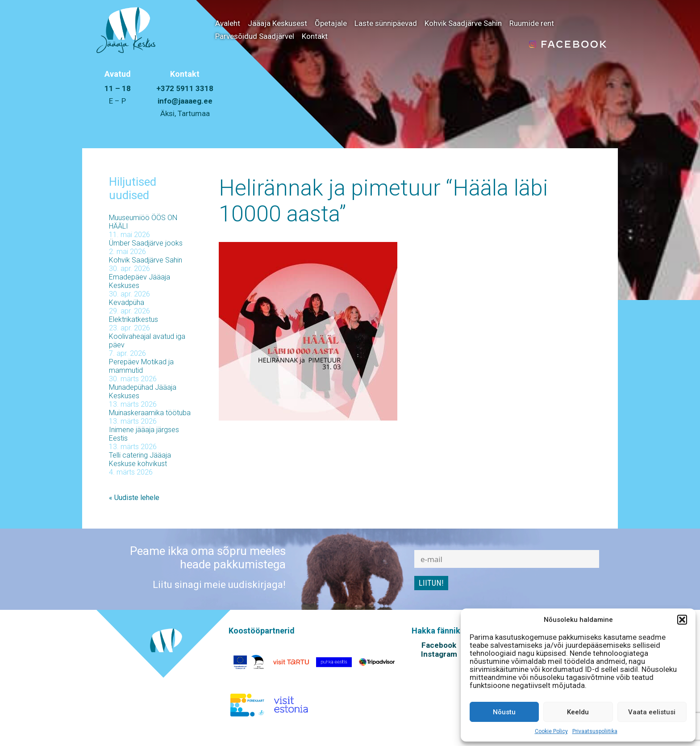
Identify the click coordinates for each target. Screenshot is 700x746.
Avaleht (228, 23)
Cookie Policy (551, 731)
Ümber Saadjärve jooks (146, 243)
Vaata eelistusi (652, 712)
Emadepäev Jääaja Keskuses (140, 281)
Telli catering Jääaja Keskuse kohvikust (140, 459)
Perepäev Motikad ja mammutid (141, 366)
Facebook (439, 645)
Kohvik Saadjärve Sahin (463, 23)
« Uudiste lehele (134, 498)
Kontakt (315, 36)
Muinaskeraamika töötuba (150, 413)
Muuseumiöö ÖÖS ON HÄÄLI (143, 222)
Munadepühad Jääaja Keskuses (143, 392)
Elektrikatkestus (133, 319)
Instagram (439, 654)
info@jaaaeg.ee (185, 101)
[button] (682, 620)
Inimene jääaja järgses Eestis (144, 434)
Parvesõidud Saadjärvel (255, 36)
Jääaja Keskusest (277, 23)
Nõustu (504, 712)
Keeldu (578, 712)
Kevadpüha (127, 302)
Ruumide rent (532, 23)
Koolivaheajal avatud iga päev (147, 341)
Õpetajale (331, 23)
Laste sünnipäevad (386, 23)
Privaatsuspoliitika (595, 731)
